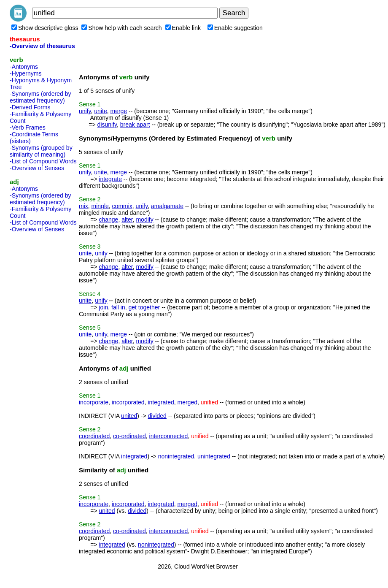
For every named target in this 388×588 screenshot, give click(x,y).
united (129, 416)
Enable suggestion (235, 28)
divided (157, 416)
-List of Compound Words (43, 161)
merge (119, 111)
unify (85, 111)
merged (187, 402)
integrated (161, 402)
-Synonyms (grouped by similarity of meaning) (41, 151)
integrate (110, 179)
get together (144, 307)
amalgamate (167, 206)
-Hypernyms (26, 73)
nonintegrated (176, 456)
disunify (107, 125)
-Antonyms (24, 67)
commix (122, 206)
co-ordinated (129, 436)
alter (127, 219)
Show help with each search (121, 28)
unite (100, 111)
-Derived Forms (30, 107)
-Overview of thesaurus (42, 46)
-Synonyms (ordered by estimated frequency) (40, 97)
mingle (100, 206)
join (103, 307)
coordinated (94, 436)
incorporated (128, 402)
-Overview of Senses (37, 168)
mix (84, 206)
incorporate (94, 402)
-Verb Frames (28, 127)
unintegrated (214, 456)
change (108, 219)
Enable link (183, 28)
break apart (135, 125)
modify (144, 219)
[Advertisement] (43, 362)
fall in (118, 307)
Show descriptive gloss (45, 28)
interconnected (169, 436)
